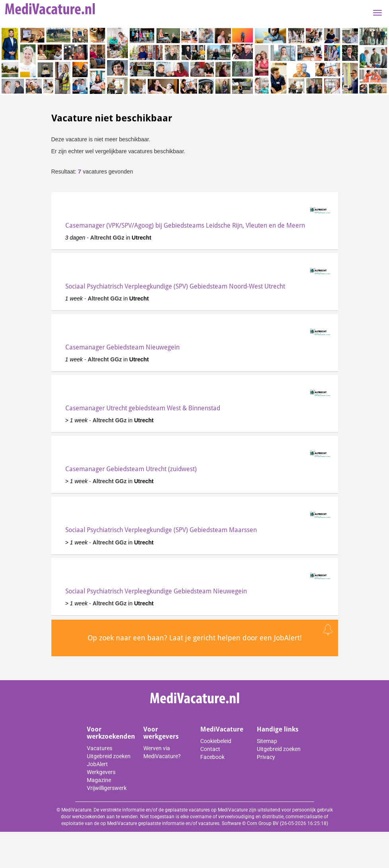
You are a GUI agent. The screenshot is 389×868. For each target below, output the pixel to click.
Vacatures (100, 748)
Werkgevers (101, 772)
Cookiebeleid (216, 741)
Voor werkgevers (161, 733)
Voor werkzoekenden (111, 733)
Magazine (99, 780)
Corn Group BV (263, 823)
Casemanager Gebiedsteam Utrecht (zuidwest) (131, 469)
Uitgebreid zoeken (109, 756)
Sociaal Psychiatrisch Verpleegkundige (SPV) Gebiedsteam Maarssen (161, 530)
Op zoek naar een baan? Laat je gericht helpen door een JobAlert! (195, 638)
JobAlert (97, 764)
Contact (210, 749)
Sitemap (267, 741)
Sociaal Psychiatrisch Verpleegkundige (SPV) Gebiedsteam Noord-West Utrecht (175, 286)
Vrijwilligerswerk (107, 788)
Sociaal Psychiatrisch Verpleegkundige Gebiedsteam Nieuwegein (156, 591)
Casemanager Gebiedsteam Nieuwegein (122, 347)
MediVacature (222, 729)
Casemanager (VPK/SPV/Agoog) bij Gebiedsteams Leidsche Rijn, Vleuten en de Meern (185, 225)
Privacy (266, 757)
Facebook (212, 757)
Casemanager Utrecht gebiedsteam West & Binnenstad (143, 408)
